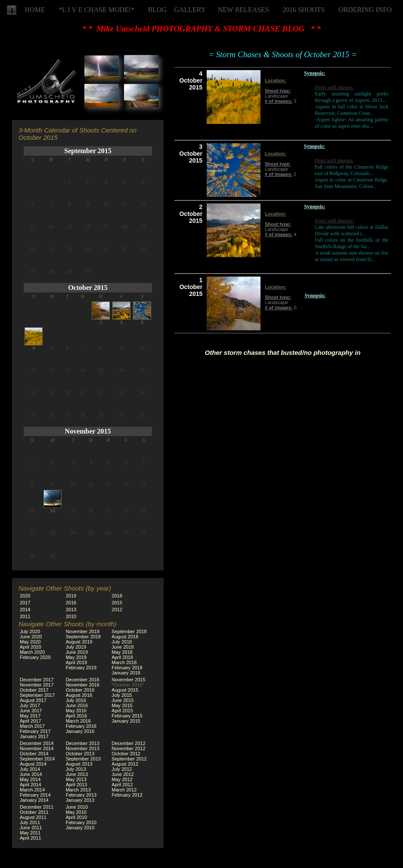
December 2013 (83, 743)
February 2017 (35, 731)
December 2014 (37, 743)
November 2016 (83, 685)
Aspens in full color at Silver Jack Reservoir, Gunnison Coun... (352, 110)
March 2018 (124, 662)
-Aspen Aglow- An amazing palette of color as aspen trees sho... (352, 123)
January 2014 (34, 800)
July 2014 (30, 769)
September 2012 (129, 759)
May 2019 (76, 657)
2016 (71, 603)
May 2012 (122, 779)
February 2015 (127, 716)
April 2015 (122, 711)
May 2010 (76, 812)
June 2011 (31, 828)
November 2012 (128, 748)
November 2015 (88, 431)
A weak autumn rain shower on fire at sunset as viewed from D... (352, 256)
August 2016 (79, 695)
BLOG (158, 10)
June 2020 (31, 637)
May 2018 (122, 652)
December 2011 (37, 807)
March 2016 (78, 721)
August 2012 (125, 764)
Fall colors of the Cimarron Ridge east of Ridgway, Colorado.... (352, 170)
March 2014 (32, 790)
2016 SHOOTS (304, 10)
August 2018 (125, 637)
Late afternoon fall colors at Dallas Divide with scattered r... (352, 230)
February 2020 (35, 657)
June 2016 (77, 705)
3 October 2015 (191, 154)
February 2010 (81, 822)
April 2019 (77, 662)
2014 (25, 609)
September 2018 (129, 631)
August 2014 (33, 764)
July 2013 (76, 769)
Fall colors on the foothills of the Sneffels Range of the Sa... (352, 243)
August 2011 (33, 817)
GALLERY (190, 10)
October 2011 (34, 812)
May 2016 (76, 711)
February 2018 (127, 668)
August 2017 (33, 700)
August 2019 (79, 642)
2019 (71, 596)
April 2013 (77, 785)
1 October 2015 (191, 287)
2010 (71, 616)
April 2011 (31, 838)
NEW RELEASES (243, 10)
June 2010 (77, 807)
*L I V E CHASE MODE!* (96, 10)
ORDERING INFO (365, 10)
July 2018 (122, 642)
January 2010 (80, 828)
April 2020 (31, 647)
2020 (25, 596)
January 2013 (80, 800)
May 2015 (122, 705)
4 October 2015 (191, 80)
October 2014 (34, 754)
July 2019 (76, 647)
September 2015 (88, 151)
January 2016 (80, 731)
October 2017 (34, 690)
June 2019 (77, 652)
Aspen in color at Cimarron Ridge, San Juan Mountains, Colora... (352, 183)
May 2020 (30, 642)
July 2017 (30, 705)
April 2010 (77, 817)
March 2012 (124, 790)
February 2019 (81, 668)
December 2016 (83, 680)
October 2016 (80, 690)
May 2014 (30, 779)
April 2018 (122, 657)
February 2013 (81, 795)
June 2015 (122, 700)
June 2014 (31, 774)
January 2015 (126, 721)
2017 (25, 603)
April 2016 (77, 716)
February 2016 (81, 726)
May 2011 (30, 833)
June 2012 (122, 774)
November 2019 (83, 631)
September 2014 (37, 759)
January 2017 (34, 736)
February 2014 (35, 795)
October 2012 (126, 754)
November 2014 (37, 748)
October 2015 (88, 288)
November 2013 (83, 748)
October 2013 (80, 754)
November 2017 (37, 685)
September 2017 (37, 695)
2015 (117, 603)
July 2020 (30, 631)
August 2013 (79, 764)
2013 (71, 609)
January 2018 (126, 673)
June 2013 (77, 774)
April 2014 (31, 785)
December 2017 (37, 680)
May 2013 (76, 779)
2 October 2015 (191, 214)
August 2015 (125, 690)
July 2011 (30, 822)
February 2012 (127, 795)
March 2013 (78, 790)
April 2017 (31, 721)
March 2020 (32, 652)
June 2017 (31, 711)
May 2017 (30, 716)
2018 (117, 596)
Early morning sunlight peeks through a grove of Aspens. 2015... (352, 97)
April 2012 (122, 785)
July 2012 (122, 769)
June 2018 (122, 647)
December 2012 (128, 743)
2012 (117, 609)
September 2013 (83, 759)
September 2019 (83, 637)
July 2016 (76, 700)
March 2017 (32, 726)
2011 (25, 616)
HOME (35, 10)
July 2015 (122, 695)
